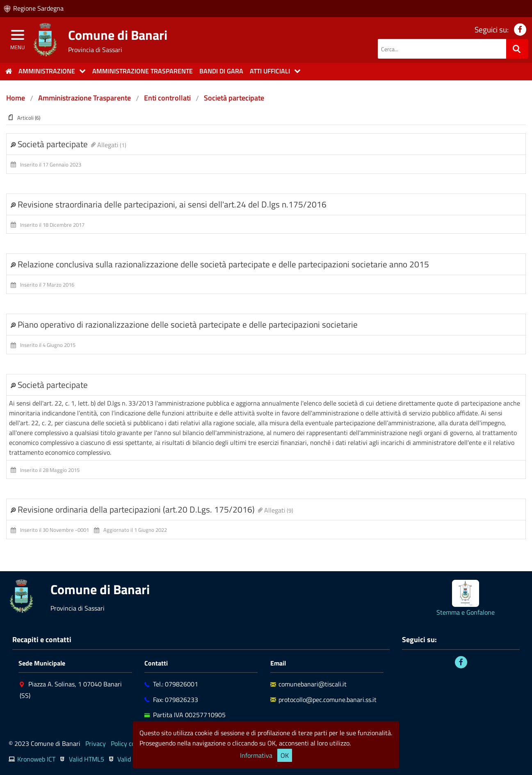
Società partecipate (234, 98)
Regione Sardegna (38, 8)
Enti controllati (167, 98)
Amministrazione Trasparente (84, 98)
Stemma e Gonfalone (466, 612)
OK (285, 755)
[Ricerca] (517, 49)
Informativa (256, 755)
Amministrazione (47, 71)
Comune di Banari (118, 35)
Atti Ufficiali (270, 71)
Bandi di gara (221, 71)
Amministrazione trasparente (143, 71)
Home (16, 98)
